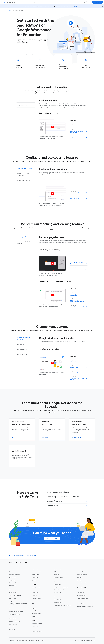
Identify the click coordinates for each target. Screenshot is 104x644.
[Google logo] (12, 641)
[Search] (84, 2)
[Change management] (86, 66)
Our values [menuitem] (22, 2)
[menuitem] (33, 2)
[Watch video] (52, 127)
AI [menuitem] (37, 2)
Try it (76, 6)
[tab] (26, 101)
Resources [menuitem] (41, 2)
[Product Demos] (52, 430)
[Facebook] (17, 563)
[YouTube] (26, 563)
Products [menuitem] (28, 2)
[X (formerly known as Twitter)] (23, 563)
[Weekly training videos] (22, 430)
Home (10, 10)
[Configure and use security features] (41, 66)
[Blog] (20, 563)
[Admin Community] (22, 456)
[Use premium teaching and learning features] (63, 66)
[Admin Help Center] (82, 430)
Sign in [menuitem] (88, 2)
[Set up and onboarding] (18, 66)
